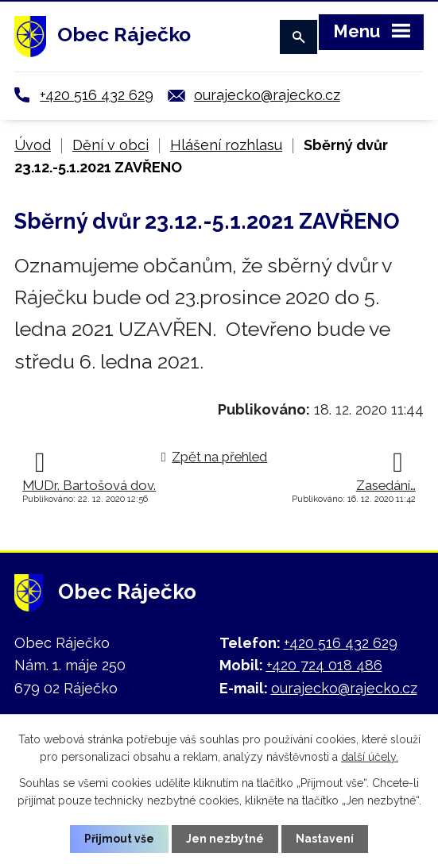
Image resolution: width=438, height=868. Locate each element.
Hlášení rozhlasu (226, 145)
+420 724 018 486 (324, 665)
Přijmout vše (119, 839)
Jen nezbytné (225, 839)
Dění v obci (110, 145)
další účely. (370, 757)
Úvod (33, 145)
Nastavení (325, 839)
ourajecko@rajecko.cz (267, 95)
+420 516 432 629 (97, 95)
